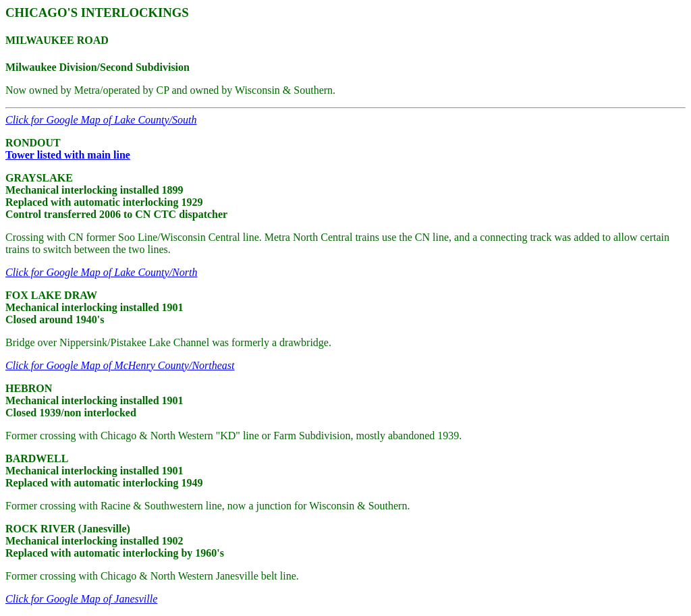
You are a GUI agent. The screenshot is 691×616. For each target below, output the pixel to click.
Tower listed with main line (68, 155)
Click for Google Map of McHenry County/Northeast (120, 365)
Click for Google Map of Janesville (81, 599)
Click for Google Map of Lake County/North (101, 272)
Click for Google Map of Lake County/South (101, 120)
